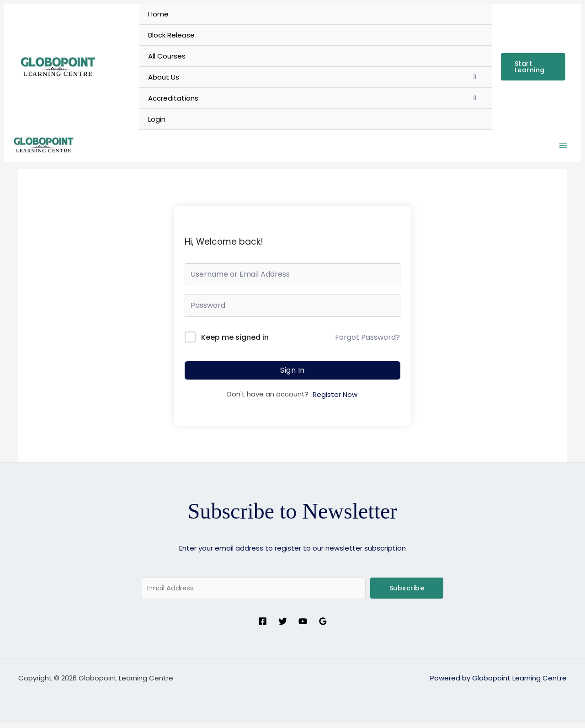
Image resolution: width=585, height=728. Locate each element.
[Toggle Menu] (475, 77)
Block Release (171, 35)
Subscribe (407, 592)
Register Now (335, 399)
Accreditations (173, 98)
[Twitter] (283, 626)
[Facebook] (263, 626)
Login (157, 119)
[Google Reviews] (323, 626)
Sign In (292, 374)
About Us (164, 77)
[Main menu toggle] (563, 148)
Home (158, 14)
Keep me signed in (235, 341)
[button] (533, 67)
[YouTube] (303, 626)
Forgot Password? (367, 341)
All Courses (167, 56)
